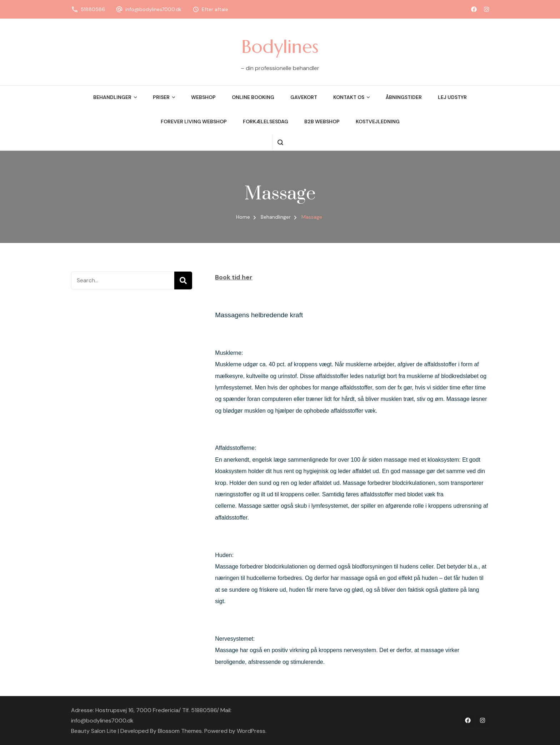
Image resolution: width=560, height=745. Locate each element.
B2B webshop (322, 121)
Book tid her (234, 277)
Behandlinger (112, 97)
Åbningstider (404, 97)
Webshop (203, 97)
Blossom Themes (180, 731)
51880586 (93, 9)
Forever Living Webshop (194, 121)
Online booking (253, 97)
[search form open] (280, 142)
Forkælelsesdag (266, 121)
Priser (161, 97)
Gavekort (304, 97)
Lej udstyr (452, 97)
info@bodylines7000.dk (153, 9)
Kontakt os (349, 97)
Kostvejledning (378, 121)
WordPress (251, 731)
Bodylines (280, 46)
